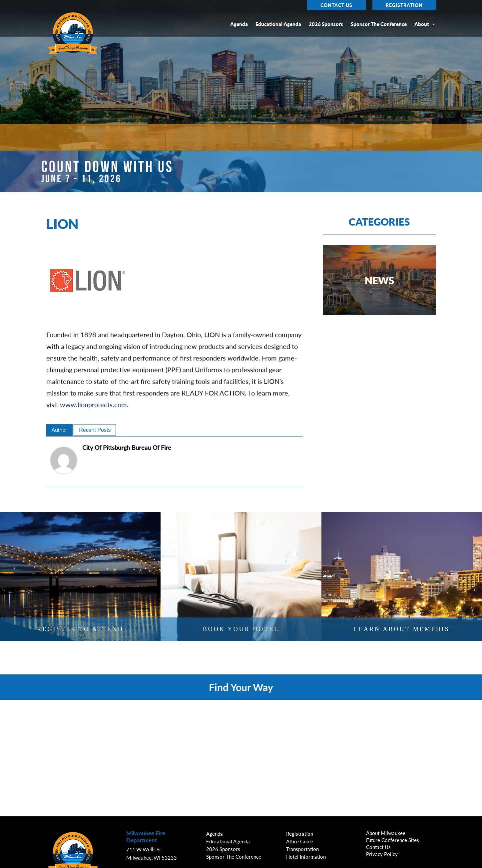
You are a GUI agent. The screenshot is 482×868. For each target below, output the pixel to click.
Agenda (239, 24)
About (425, 24)
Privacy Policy (382, 854)
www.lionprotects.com (93, 405)
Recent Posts (95, 430)
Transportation (302, 849)
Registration (404, 5)
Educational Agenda (278, 24)
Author (59, 430)
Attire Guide (300, 841)
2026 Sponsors (326, 24)
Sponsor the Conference (379, 24)
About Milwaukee (386, 833)
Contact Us (336, 5)
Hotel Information (306, 857)
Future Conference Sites (393, 840)
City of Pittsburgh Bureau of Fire (127, 447)
